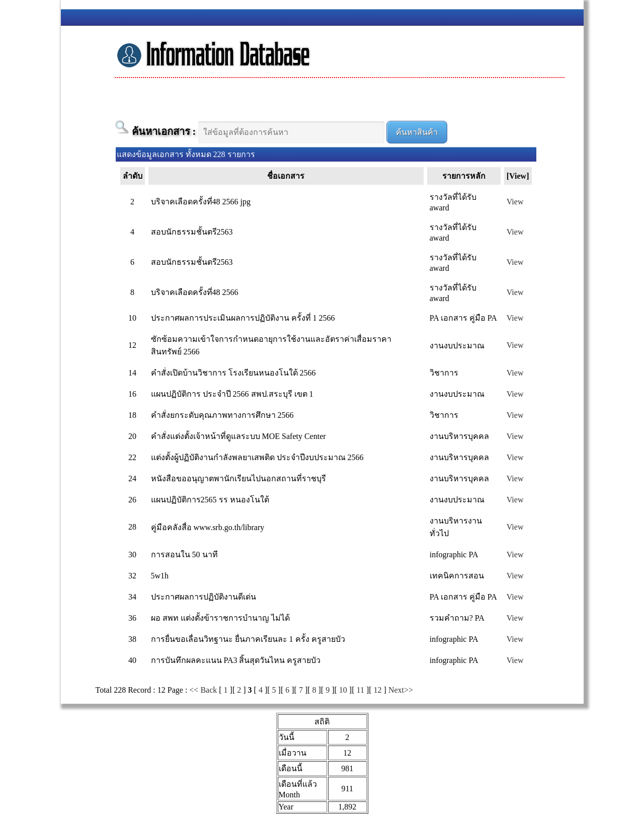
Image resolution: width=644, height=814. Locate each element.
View (515, 202)
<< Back (203, 690)
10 (343, 690)
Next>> (401, 690)
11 (360, 690)
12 (378, 690)
